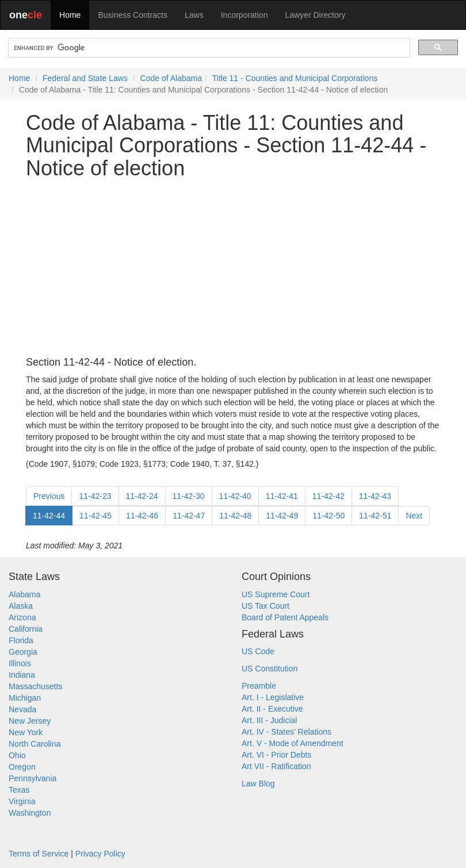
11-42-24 (142, 496)
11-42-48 (235, 516)
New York (26, 732)
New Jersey (30, 721)
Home (70, 15)
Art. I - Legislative (273, 697)
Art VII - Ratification (276, 766)
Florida (21, 640)
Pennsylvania (33, 778)
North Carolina (35, 744)
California (26, 629)
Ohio (17, 755)
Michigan (25, 698)
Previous (49, 496)
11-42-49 (282, 516)
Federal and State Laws (85, 78)
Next (414, 516)
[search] (208, 48)
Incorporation (245, 15)
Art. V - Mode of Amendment (293, 743)
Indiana (22, 675)
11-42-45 (96, 516)
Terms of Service (39, 854)
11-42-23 (95, 496)
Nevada (22, 709)
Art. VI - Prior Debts (276, 755)
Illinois (20, 663)
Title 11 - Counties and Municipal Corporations (295, 78)
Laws (194, 15)
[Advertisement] (233, 268)
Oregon (22, 767)
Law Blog (258, 783)
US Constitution (270, 669)
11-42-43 (375, 496)
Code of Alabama (171, 78)
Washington (30, 813)
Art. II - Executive (272, 709)
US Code (258, 651)
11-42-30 (189, 496)
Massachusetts (35, 686)
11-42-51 (375, 516)
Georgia (23, 652)
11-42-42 (329, 496)
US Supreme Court (276, 594)
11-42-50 (329, 516)
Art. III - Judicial (269, 720)
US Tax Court (266, 606)
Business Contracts (133, 15)
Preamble (259, 686)
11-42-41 (282, 496)
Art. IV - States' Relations (287, 732)
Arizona (22, 617)
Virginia (22, 801)
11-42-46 (142, 516)
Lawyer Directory (315, 15)
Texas (19, 790)
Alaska (21, 606)
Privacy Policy (100, 854)
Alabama (24, 594)
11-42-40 (235, 496)
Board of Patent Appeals (285, 617)
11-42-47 (189, 516)
